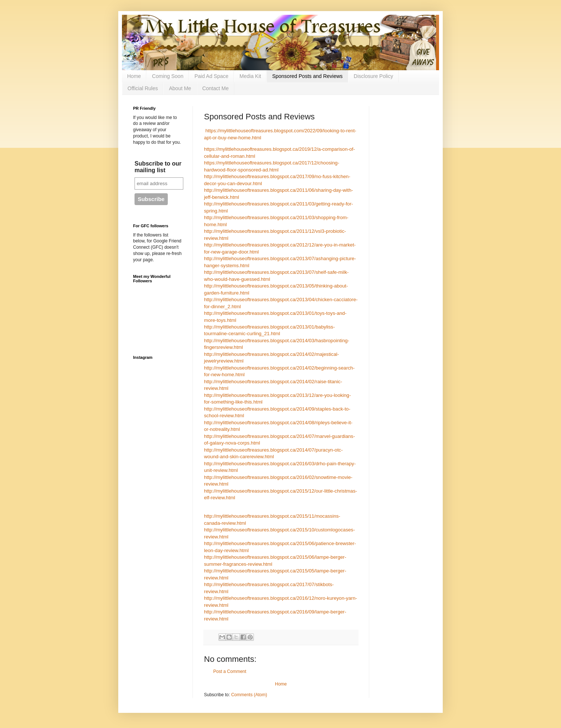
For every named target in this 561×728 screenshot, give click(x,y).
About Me (180, 88)
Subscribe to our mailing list (158, 167)
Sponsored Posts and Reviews (307, 76)
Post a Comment (230, 671)
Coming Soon (168, 76)
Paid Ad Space (211, 76)
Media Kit (250, 76)
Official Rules (143, 88)
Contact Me (215, 88)
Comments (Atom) (249, 695)
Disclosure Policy (373, 76)
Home (134, 76)
